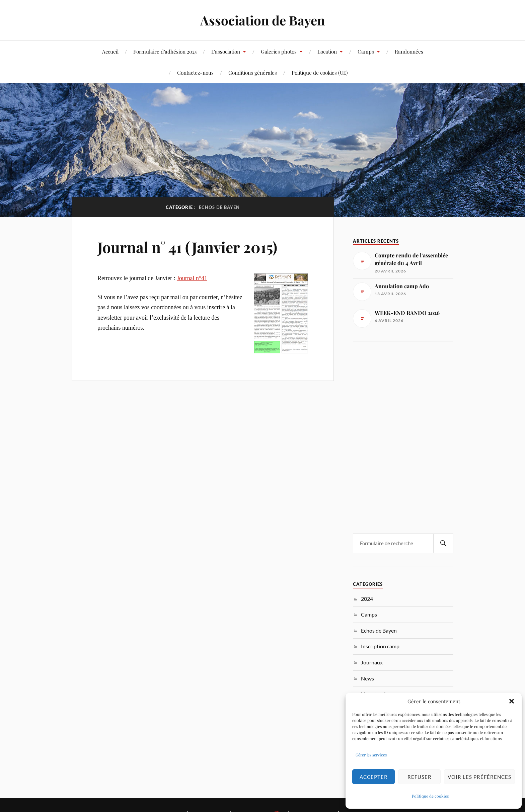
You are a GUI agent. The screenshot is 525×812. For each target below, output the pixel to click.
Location (327, 51)
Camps (366, 51)
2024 (367, 599)
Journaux (372, 662)
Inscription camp (380, 646)
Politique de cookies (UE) (320, 72)
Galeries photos (279, 51)
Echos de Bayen (379, 630)
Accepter (374, 777)
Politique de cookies (430, 796)
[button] (512, 701)
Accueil (110, 51)
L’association (226, 51)
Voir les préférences (479, 777)
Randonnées (409, 51)
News (367, 678)
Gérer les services (371, 755)
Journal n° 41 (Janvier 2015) (187, 247)
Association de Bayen (262, 20)
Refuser (420, 777)
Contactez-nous (195, 72)
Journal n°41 (192, 278)
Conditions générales (253, 72)
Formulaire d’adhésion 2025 (165, 51)
